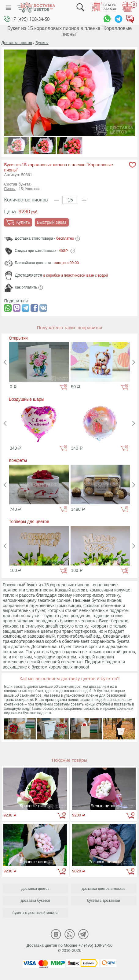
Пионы (10, 189)
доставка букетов (35, 901)
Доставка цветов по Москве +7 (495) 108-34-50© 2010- (70, 948)
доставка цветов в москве (104, 889)
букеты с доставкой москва (35, 913)
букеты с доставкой (104, 901)
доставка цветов (35, 889)
